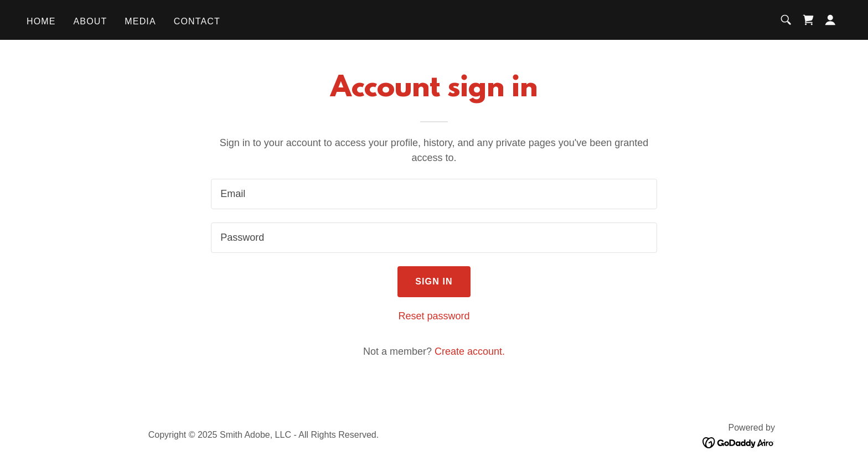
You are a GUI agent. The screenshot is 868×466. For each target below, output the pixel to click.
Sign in (434, 281)
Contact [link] (197, 21)
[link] (808, 20)
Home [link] (41, 21)
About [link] (91, 21)
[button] (830, 20)
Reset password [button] (434, 316)
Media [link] (140, 21)
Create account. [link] (470, 351)
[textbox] (434, 194)
